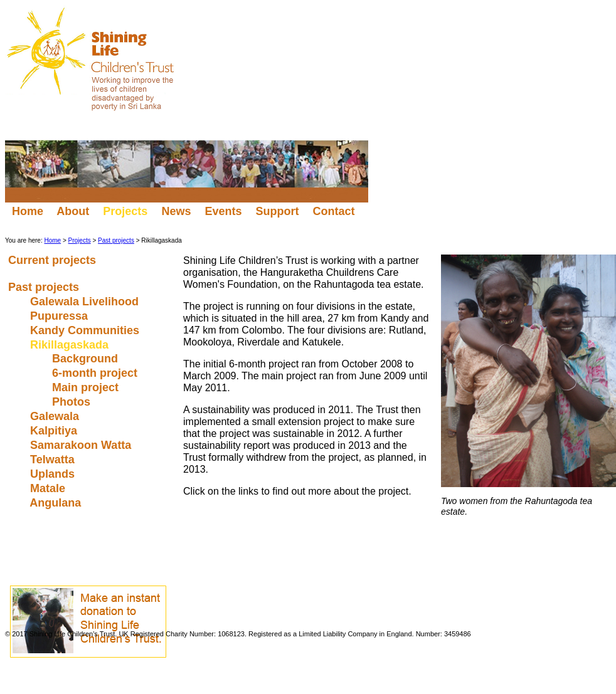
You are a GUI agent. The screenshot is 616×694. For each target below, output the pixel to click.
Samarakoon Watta (82, 445)
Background (87, 359)
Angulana (57, 503)
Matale (49, 488)
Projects (80, 240)
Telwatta (54, 460)
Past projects (116, 240)
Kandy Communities (86, 330)
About (73, 211)
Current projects (54, 260)
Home (28, 211)
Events (223, 211)
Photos (73, 402)
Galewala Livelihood (86, 302)
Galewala (56, 416)
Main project (87, 387)
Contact (335, 211)
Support (277, 211)
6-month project (96, 373)
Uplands (54, 474)
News (176, 211)
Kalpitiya (55, 431)
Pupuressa (61, 316)
